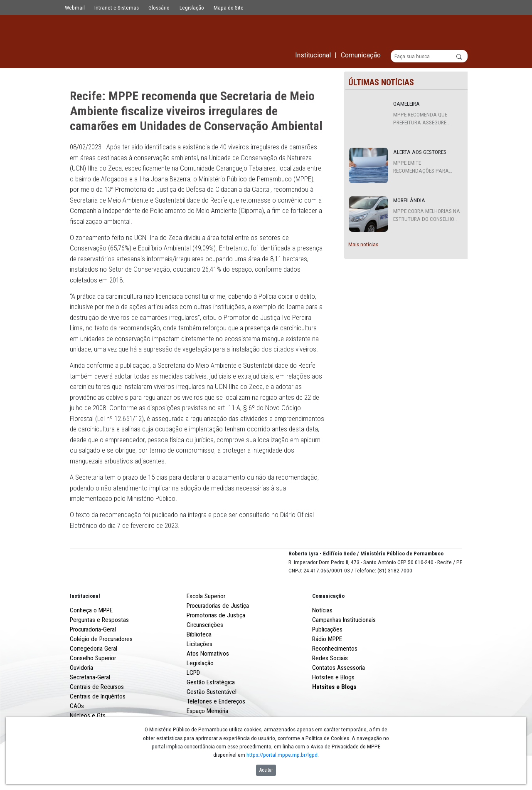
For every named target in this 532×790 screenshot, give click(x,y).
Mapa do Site (229, 7)
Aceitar (266, 770)
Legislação (192, 7)
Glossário (159, 7)
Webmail (75, 7)
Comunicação (328, 627)
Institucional (85, 627)
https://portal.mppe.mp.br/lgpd (282, 755)
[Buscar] (429, 57)
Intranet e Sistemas (117, 7)
